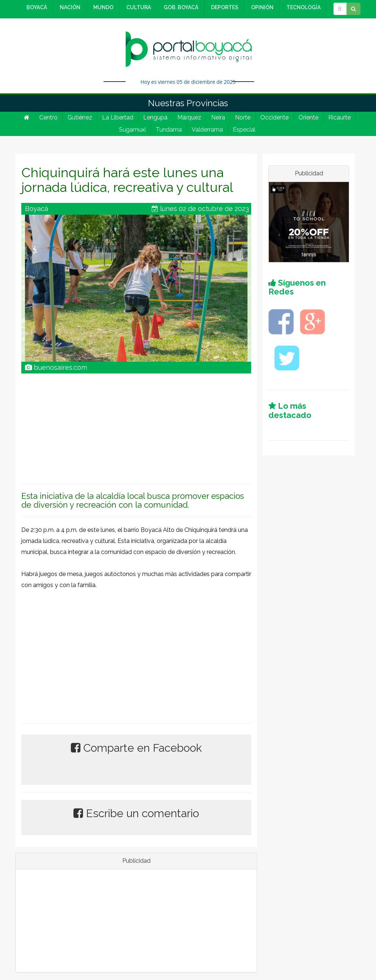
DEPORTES (224, 7)
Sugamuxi (132, 130)
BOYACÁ (36, 7)
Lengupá (155, 117)
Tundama (169, 130)
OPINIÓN (261, 7)
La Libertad (118, 117)
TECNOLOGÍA (302, 7)
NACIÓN (69, 7)
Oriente (308, 117)
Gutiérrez (80, 117)
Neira (218, 117)
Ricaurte (339, 117)
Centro (48, 117)
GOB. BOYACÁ (180, 7)
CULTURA (138, 7)
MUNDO (102, 7)
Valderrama (207, 130)
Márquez (189, 117)
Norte (243, 117)
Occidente (274, 117)
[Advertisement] (136, 425)
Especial (244, 130)
